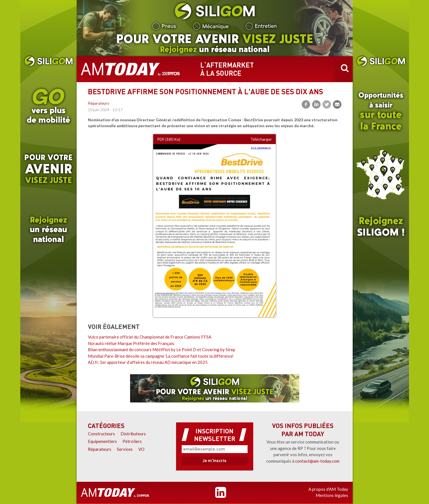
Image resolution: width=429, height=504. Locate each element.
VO (141, 449)
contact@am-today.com (317, 461)
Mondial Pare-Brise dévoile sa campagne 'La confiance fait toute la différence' (161, 356)
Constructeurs (101, 434)
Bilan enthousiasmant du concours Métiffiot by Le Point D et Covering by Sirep (162, 350)
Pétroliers (132, 441)
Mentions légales (332, 495)
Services (125, 449)
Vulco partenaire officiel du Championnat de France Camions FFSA (150, 337)
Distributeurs (133, 434)
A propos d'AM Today (328, 489)
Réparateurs (99, 104)
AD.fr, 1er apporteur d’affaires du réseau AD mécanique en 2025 (148, 362)
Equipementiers (102, 441)
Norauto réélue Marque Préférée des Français (131, 343)
